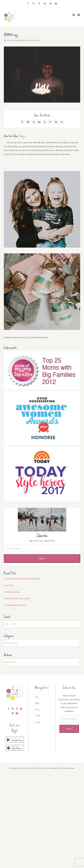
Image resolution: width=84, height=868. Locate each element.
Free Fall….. (10, 585)
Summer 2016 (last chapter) (18, 599)
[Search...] (42, 624)
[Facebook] (8, 709)
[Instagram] (13, 709)
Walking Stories (12, 592)
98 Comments (34, 40)
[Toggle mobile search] (74, 15)
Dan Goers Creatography (51, 768)
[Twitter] (21, 709)
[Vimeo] (13, 713)
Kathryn (10, 40)
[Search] (7, 624)
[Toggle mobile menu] (79, 15)
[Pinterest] (17, 709)
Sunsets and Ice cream (16, 605)
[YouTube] (17, 713)
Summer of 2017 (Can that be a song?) (22, 579)
